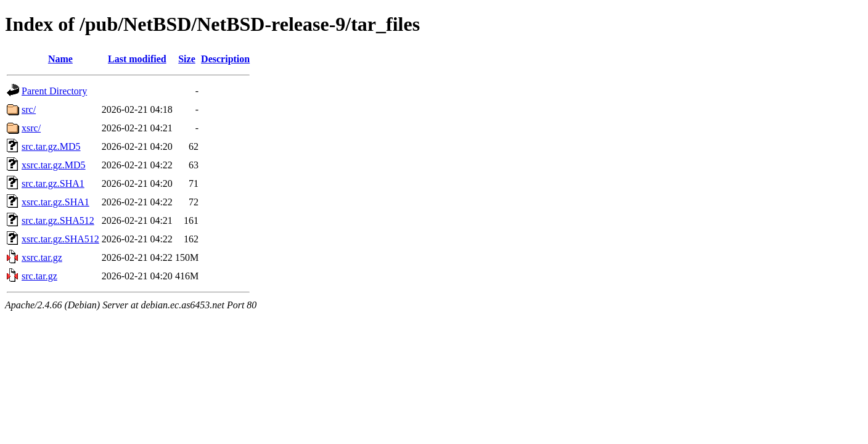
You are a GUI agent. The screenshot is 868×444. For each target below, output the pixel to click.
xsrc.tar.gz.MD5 (54, 165)
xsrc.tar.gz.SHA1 (55, 202)
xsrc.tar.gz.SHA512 (60, 239)
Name (60, 59)
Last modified (137, 59)
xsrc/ (31, 128)
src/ (29, 109)
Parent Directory (54, 91)
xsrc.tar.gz (42, 257)
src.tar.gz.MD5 (51, 146)
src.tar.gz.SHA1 (53, 183)
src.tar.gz (39, 276)
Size (187, 59)
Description (225, 59)
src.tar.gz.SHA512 (58, 220)
